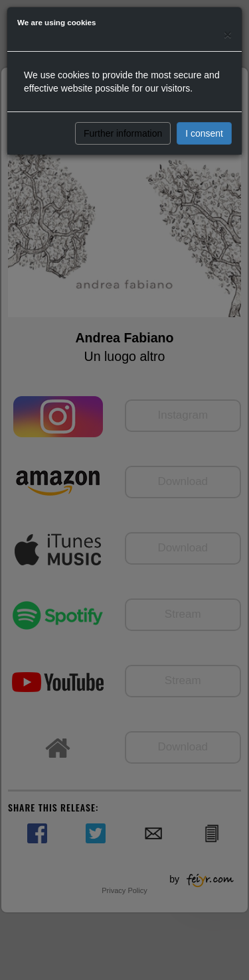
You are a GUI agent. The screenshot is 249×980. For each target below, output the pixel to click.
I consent (204, 133)
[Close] (228, 34)
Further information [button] (123, 133)
